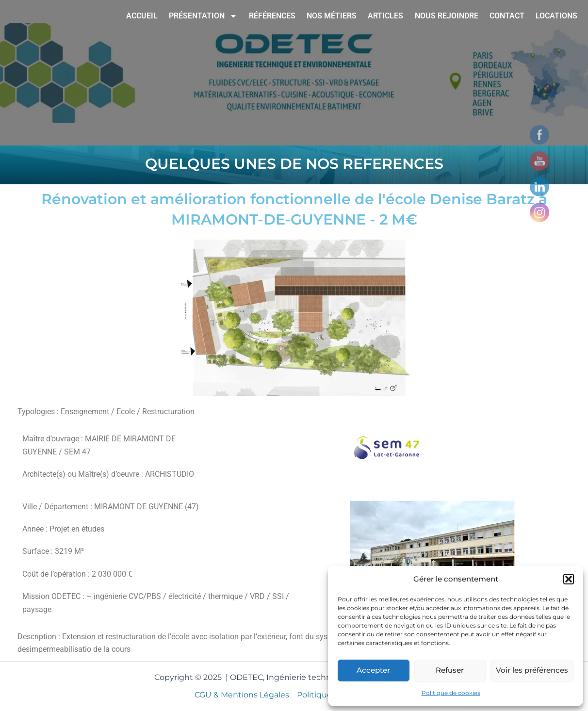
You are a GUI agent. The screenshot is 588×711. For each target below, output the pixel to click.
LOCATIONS (556, 16)
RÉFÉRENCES (272, 16)
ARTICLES (385, 16)
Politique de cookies (451, 693)
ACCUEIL (142, 16)
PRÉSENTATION (203, 16)
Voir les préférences (532, 670)
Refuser (450, 670)
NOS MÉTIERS (332, 16)
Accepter (373, 670)
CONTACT (507, 16)
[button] (569, 579)
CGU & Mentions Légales (242, 695)
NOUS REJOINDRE (447, 16)
